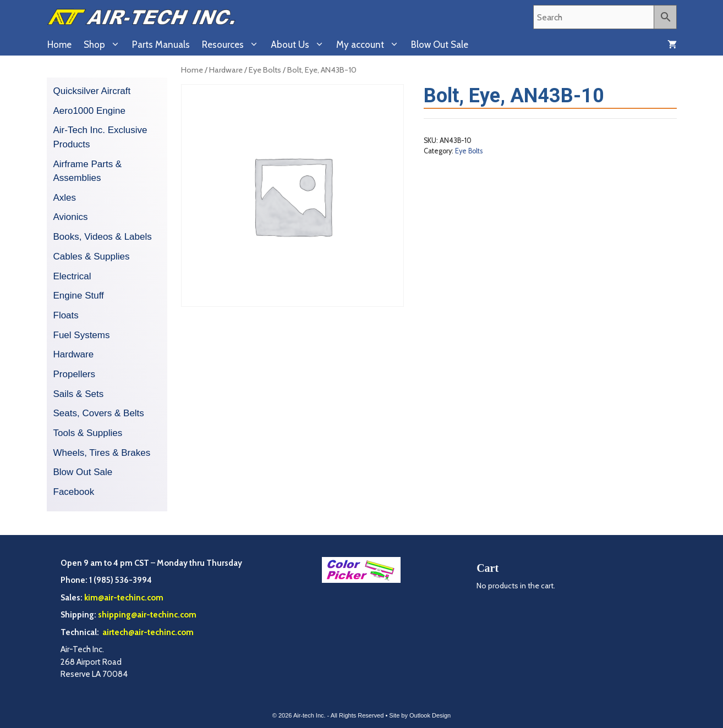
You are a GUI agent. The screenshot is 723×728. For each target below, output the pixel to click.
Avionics (71, 217)
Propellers (75, 374)
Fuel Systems (82, 335)
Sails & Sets (79, 394)
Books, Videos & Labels (103, 237)
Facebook (74, 492)
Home (59, 45)
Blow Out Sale (440, 45)
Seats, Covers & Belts (99, 413)
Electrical (72, 276)
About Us (300, 45)
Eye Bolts (265, 70)
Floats (66, 315)
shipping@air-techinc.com (147, 615)
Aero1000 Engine (89, 111)
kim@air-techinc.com (124, 598)
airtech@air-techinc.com (147, 632)
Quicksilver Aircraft (92, 91)
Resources (233, 45)
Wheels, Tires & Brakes (102, 453)
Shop (105, 45)
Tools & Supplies (88, 433)
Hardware (226, 70)
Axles (65, 198)
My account (371, 45)
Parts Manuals (161, 45)
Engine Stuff (79, 296)
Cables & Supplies (92, 257)
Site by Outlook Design (420, 715)
